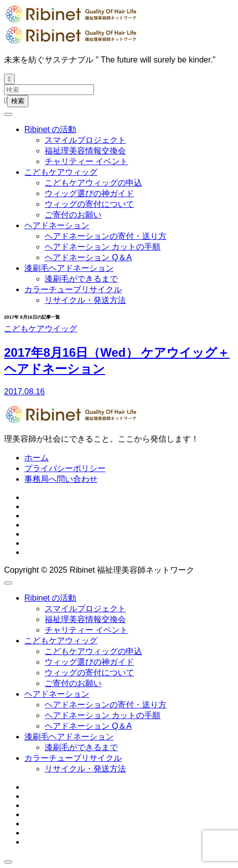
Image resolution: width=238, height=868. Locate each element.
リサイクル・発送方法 (85, 300)
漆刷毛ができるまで (81, 279)
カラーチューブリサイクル (73, 289)
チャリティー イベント (86, 161)
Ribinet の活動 (50, 129)
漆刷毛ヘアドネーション (69, 268)
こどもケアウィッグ (61, 172)
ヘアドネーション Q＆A (88, 257)
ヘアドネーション (57, 225)
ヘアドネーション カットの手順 (103, 247)
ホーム (37, 458)
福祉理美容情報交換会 (85, 151)
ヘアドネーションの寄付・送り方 (106, 236)
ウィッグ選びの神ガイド (89, 193)
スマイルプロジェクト (85, 140)
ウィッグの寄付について (89, 204)
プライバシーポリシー (65, 468)
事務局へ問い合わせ (61, 479)
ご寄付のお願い (73, 215)
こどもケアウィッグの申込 (93, 183)
